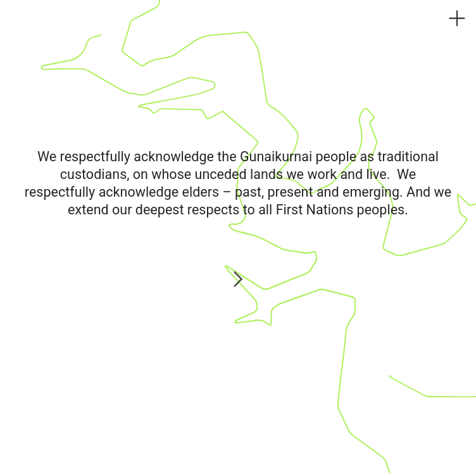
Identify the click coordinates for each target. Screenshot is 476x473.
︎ (457, 19)
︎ (238, 280)
